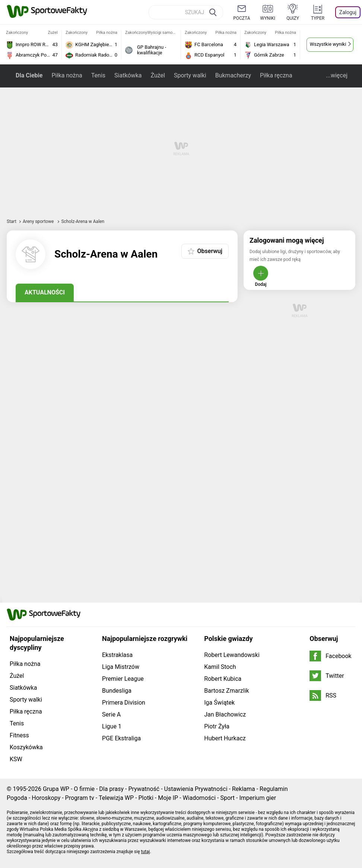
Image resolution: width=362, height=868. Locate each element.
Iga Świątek (219, 703)
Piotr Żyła (217, 726)
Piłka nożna (67, 75)
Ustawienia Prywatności (196, 789)
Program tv (80, 798)
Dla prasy (111, 789)
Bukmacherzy (233, 75)
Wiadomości (199, 798)
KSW (16, 759)
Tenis (98, 75)
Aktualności (45, 292)
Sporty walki (190, 75)
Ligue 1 (112, 726)
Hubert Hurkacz (225, 738)
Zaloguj (348, 12)
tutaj (146, 852)
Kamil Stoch (220, 667)
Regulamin (274, 789)
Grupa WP (56, 789)
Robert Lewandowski (232, 655)
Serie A (111, 714)
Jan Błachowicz (225, 714)
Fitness (19, 735)
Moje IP (168, 798)
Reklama (244, 789)
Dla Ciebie (29, 75)
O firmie (84, 789)
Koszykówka (26, 747)
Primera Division (124, 703)
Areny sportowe (39, 221)
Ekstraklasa (117, 655)
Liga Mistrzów (121, 667)
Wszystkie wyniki (328, 44)
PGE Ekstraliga (121, 738)
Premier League (123, 679)
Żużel (158, 75)
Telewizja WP (116, 798)
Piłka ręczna (276, 75)
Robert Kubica (223, 679)
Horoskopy (46, 798)
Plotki (146, 798)
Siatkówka (128, 75)
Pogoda (17, 798)
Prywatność (144, 789)
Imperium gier (258, 798)
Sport (227, 798)
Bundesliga (117, 691)
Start (12, 221)
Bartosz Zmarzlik (226, 691)
